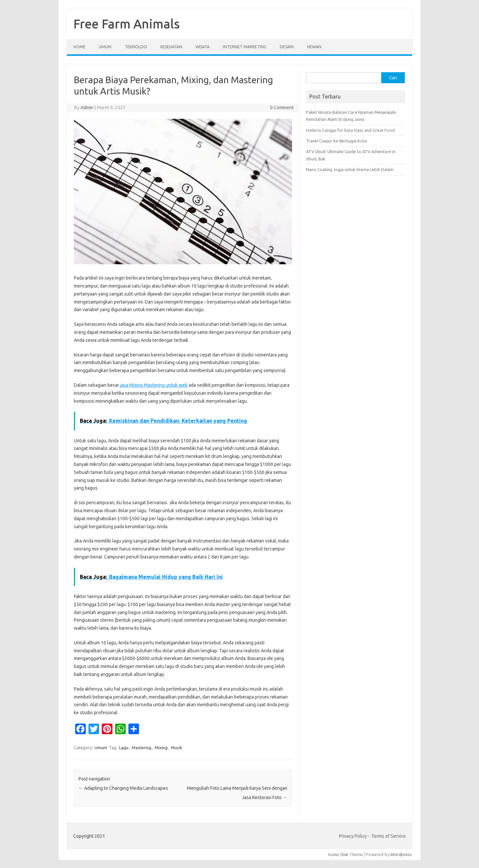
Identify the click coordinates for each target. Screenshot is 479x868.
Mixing (161, 748)
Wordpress (401, 854)
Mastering (142, 748)
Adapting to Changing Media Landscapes (123, 788)
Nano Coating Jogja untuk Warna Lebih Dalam (350, 169)
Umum (105, 47)
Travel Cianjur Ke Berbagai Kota (336, 141)
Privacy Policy (353, 836)
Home (80, 47)
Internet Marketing (245, 47)
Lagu (124, 748)
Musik (177, 748)
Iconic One (338, 854)
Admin (87, 108)
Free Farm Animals (127, 24)
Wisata (203, 47)
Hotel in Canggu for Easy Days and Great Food (350, 130)
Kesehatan (171, 47)
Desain (287, 47)
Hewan (314, 47)
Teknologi (136, 47)
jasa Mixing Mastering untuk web (154, 385)
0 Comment (282, 108)
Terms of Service (389, 836)
